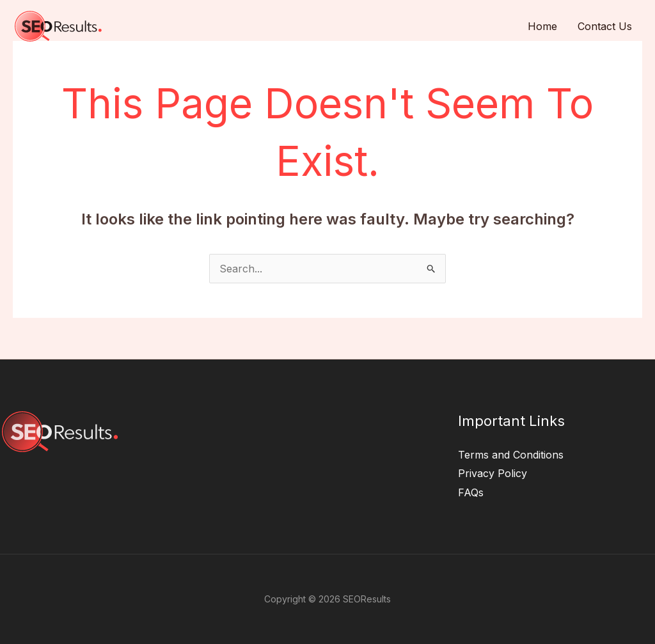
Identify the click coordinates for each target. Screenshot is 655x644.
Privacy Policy (493, 473)
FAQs (471, 492)
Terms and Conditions (511, 455)
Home (542, 26)
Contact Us (605, 26)
